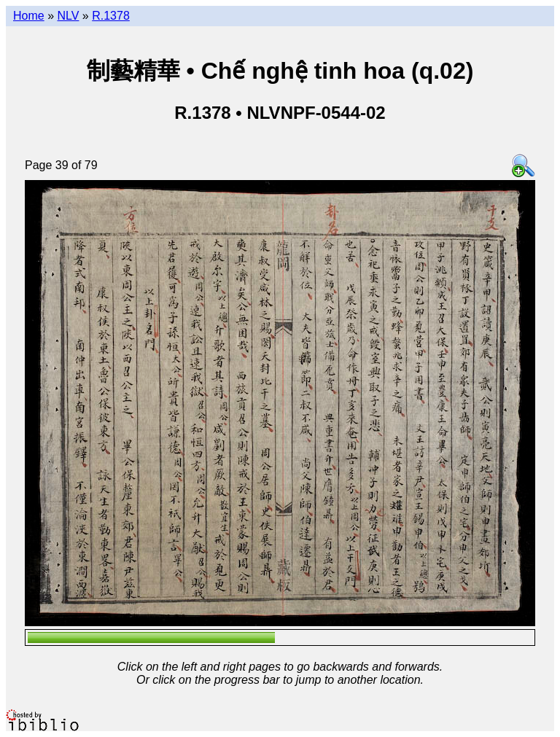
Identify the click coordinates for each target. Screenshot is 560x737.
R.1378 (111, 16)
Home (29, 16)
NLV (68, 16)
